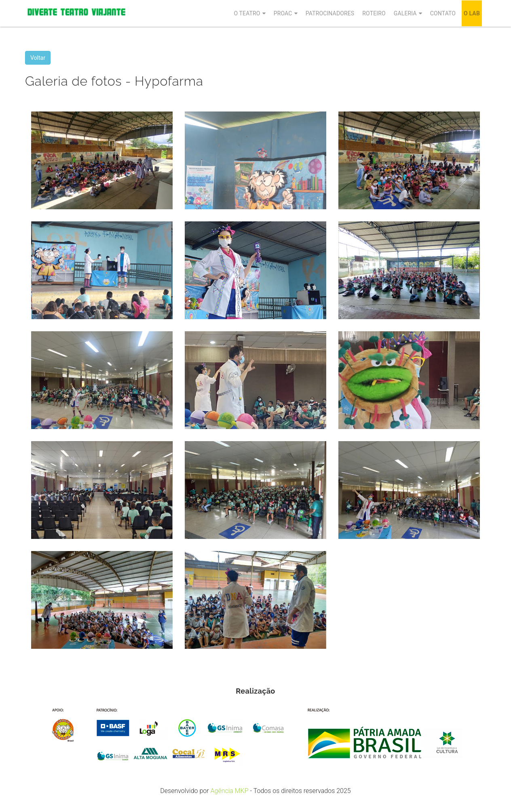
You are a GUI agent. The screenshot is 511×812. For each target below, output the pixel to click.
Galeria (405, 13)
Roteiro (374, 13)
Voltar (38, 58)
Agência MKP (230, 791)
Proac (283, 13)
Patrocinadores (330, 13)
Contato (443, 13)
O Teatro (247, 13)
